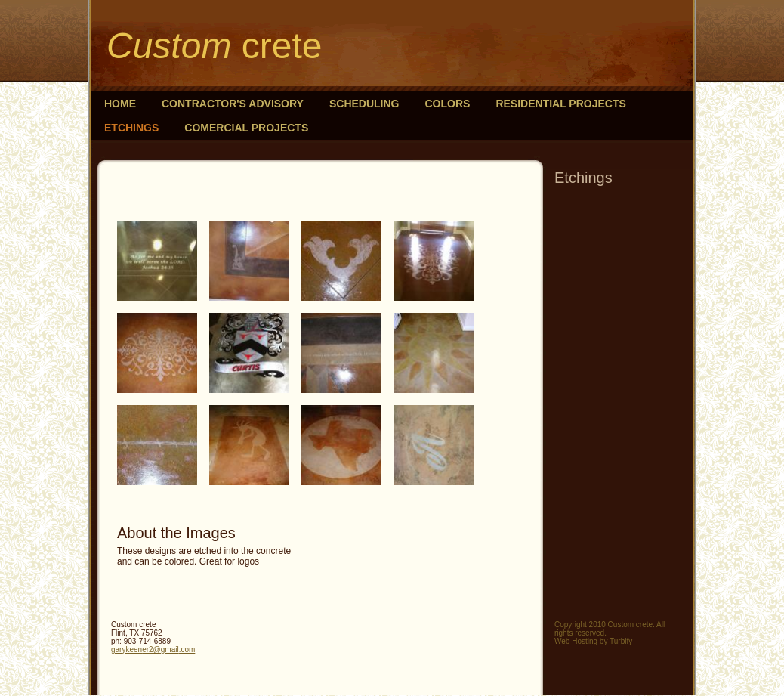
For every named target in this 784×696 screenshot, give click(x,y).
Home (120, 104)
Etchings (131, 128)
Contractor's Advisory (233, 104)
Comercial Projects (246, 128)
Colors (448, 104)
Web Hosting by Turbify (593, 641)
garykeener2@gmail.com (153, 650)
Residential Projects (560, 104)
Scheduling (364, 104)
